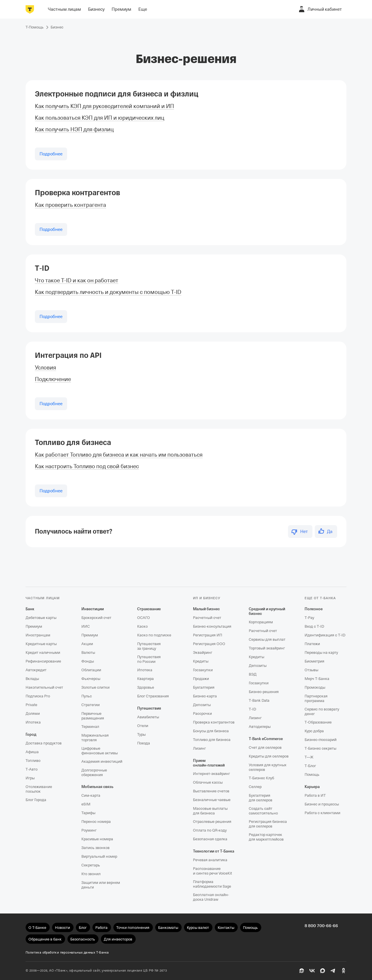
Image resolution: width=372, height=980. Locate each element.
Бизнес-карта (205, 696)
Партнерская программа (316, 698)
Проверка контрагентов (77, 193)
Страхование (149, 609)
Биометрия (314, 661)
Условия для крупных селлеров (268, 767)
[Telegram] (333, 971)
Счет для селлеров (265, 747)
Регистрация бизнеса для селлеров (268, 824)
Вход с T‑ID (314, 626)
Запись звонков (95, 848)
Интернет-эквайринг (211, 774)
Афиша (32, 752)
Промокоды (315, 687)
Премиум (34, 626)
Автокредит (36, 670)
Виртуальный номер (99, 856)
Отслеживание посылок (39, 789)
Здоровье (146, 687)
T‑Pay (309, 618)
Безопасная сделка (210, 839)
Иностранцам (38, 635)
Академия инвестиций (102, 761)
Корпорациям (261, 622)
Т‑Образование (318, 722)
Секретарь (91, 865)
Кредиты (201, 661)
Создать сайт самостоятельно (263, 811)
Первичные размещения (93, 716)
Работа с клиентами (322, 813)
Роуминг (89, 830)
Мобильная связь (97, 787)
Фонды (88, 661)
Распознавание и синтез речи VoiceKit (212, 871)
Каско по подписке (154, 635)
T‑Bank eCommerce (266, 739)
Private (31, 705)
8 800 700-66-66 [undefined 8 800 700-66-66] (321, 926)
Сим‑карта (91, 795)
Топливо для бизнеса (73, 443)
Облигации (91, 670)
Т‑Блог (310, 766)
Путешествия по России (149, 659)
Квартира (145, 679)
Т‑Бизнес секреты (320, 748)
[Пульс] (302, 971)
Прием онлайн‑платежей (209, 763)
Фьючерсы (91, 679)
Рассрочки (202, 714)
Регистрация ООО (209, 644)
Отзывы (311, 670)
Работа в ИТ (315, 795)
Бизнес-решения (264, 692)
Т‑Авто (32, 769)
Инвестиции (93, 609)
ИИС (86, 626)
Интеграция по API (68, 355)
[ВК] (312, 971)
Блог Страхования (153, 696)
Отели (143, 726)
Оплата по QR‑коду (210, 830)
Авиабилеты (148, 717)
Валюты (88, 653)
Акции (87, 644)
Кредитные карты (41, 644)
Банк (30, 609)
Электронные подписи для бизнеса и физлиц (117, 94)
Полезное (314, 609)
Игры (30, 778)
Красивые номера (97, 839)
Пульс (87, 696)
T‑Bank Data (259, 700)
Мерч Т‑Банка (317, 679)
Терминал (90, 727)
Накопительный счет (44, 687)
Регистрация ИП (208, 635)
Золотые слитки (95, 687)
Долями (33, 714)
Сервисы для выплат (267, 639)
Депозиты (202, 705)
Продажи (201, 679)
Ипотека (33, 722)
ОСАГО (144, 618)
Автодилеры (260, 727)
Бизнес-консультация (212, 626)
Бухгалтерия (204, 687)
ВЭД (253, 674)
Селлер (255, 787)
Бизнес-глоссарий (321, 740)
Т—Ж (309, 757)
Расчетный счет (207, 618)
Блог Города (36, 800)
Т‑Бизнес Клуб (261, 778)
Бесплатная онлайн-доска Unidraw (211, 897)
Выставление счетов (211, 791)
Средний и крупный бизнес (267, 611)
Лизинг (199, 748)
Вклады (32, 679)
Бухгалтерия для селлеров (261, 798)
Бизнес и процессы (322, 804)
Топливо (33, 761)
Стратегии (91, 705)
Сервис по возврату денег (322, 711)
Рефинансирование (43, 661)
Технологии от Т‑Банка (214, 851)
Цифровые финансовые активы (100, 751)
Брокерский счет (96, 618)
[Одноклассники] (344, 971)
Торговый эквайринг (267, 648)
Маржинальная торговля (95, 738)
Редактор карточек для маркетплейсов (266, 837)
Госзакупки (203, 670)
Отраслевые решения (212, 822)
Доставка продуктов (44, 743)
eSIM (86, 804)
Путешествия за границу (149, 646)
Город (31, 734)
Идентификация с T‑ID (325, 635)
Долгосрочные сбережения (94, 772)
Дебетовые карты (41, 618)
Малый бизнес (206, 609)
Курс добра (314, 731)
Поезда (144, 743)
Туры (141, 734)
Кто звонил (91, 874)
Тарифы (88, 813)
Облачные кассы (208, 782)
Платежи (312, 644)
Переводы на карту (321, 653)
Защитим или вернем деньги (101, 885)
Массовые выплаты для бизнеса (210, 811)
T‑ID (42, 268)
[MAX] (323, 971)
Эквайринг (203, 653)
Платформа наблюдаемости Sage (212, 884)
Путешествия (149, 708)
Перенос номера (96, 822)
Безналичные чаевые (212, 800)
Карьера (312, 787)
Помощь (312, 775)
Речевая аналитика (210, 860)
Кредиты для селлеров (269, 756)
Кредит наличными (43, 653)
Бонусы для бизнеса (211, 731)
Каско (142, 626)
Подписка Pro (38, 696)
